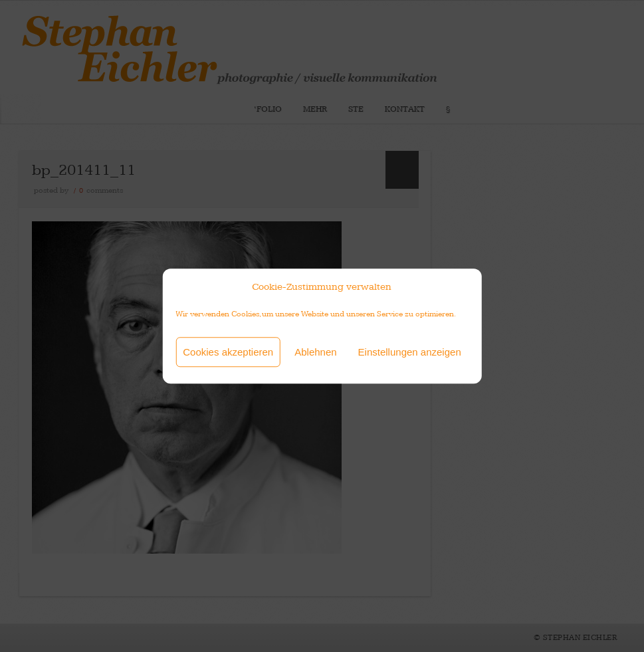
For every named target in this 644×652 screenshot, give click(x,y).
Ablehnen (315, 352)
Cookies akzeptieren (228, 352)
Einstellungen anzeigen (410, 352)
